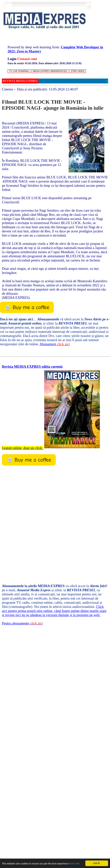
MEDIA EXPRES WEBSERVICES (50, 71)
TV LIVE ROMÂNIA (19, 71)
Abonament (55, 344)
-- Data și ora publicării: (40, 89)
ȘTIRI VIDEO (78, 71)
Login (12, 59)
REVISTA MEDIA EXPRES (20, 81)
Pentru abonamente (22, 623)
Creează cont (27, 59)
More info (74, 864)
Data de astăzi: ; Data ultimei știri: (45, 63)
